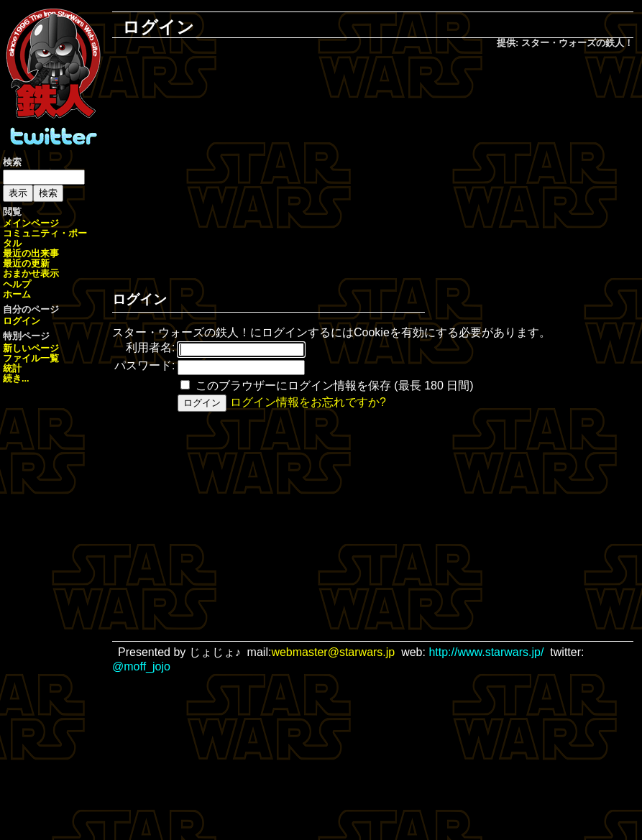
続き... (16, 378)
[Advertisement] (383, 166)
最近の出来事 (31, 253)
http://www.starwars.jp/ (486, 652)
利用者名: (150, 347)
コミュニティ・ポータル (45, 238)
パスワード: (145, 365)
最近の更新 (26, 263)
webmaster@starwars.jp (333, 652)
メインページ (31, 223)
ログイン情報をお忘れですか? (308, 402)
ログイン (22, 321)
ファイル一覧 (31, 358)
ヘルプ (17, 284)
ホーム (17, 294)
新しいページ (31, 348)
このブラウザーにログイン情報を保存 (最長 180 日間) (335, 386)
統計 (12, 368)
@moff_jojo (141, 666)
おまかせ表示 (31, 273)
